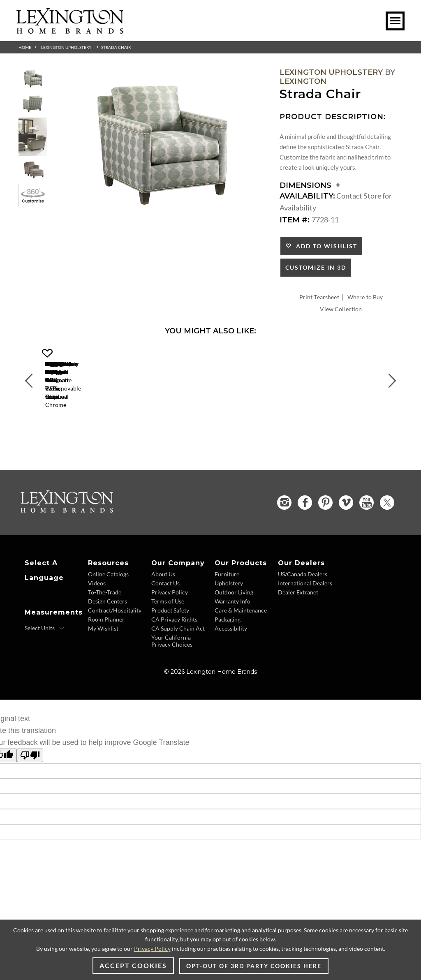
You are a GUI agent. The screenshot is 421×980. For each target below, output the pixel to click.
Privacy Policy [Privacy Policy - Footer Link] (170, 625)
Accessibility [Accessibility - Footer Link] (231, 661)
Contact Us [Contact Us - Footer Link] (165, 616)
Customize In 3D (316, 267)
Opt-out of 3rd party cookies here (254, 966)
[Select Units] (45, 661)
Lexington (303, 81)
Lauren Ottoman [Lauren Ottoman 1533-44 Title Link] (345, 436)
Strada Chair (116, 47)
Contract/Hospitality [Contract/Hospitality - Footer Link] (115, 643)
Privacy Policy (152, 949)
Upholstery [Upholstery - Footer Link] (229, 616)
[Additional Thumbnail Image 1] (33, 79)
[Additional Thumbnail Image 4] (33, 170)
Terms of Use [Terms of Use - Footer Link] (168, 634)
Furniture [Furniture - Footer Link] (227, 607)
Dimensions (310, 185)
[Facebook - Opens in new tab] (305, 535)
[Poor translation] (30, 788)
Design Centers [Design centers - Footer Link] (108, 634)
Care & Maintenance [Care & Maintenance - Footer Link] (241, 643)
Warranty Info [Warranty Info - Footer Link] (232, 634)
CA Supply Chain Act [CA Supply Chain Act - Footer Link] (178, 661)
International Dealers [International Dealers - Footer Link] (305, 616)
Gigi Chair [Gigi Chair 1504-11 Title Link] (99, 436)
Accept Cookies (133, 965)
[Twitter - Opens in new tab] (387, 535)
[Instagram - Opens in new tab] (284, 535)
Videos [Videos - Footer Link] (97, 616)
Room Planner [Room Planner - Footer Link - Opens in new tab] (106, 652)
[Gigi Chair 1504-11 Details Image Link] (99, 425)
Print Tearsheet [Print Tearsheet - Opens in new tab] (319, 297)
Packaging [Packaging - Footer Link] (228, 652)
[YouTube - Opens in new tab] (367, 535)
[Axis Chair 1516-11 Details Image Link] (222, 425)
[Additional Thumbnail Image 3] (33, 137)
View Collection (341, 309)
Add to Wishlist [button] (325, 246)
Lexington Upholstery (66, 47)
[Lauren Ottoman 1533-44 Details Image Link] (345, 425)
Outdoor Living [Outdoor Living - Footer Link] (234, 625)
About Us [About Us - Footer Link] (163, 607)
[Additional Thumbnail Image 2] (33, 104)
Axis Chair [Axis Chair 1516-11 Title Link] (222, 436)
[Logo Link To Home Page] (70, 31)
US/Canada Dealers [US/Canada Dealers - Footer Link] (303, 607)
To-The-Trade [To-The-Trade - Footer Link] (105, 625)
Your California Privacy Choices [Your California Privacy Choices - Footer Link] (172, 673)
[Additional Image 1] (162, 145)
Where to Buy (365, 297)
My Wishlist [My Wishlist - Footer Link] (103, 661)
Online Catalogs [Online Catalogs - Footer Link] (108, 607)
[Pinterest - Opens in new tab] (325, 535)
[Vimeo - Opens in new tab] (346, 535)
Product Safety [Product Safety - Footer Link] (170, 643)
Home (25, 47)
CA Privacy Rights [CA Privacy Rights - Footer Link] (174, 652)
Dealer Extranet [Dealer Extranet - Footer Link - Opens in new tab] (298, 625)
